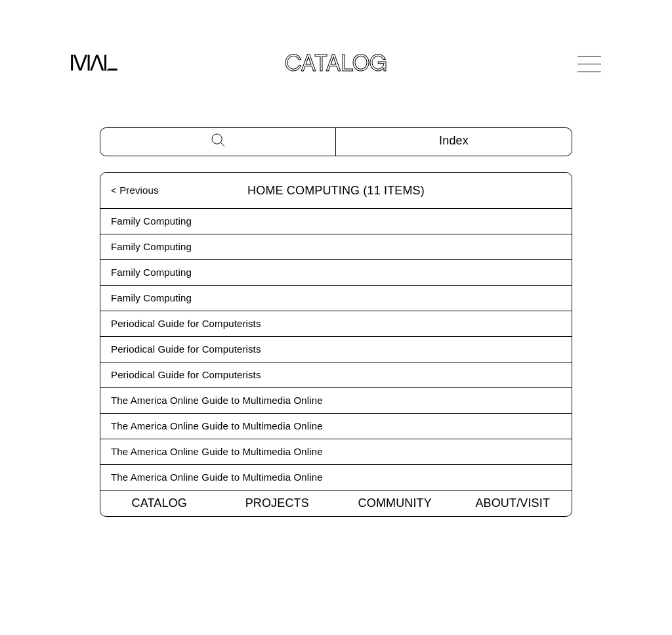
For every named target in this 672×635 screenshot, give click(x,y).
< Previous (135, 190)
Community (395, 503)
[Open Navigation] (589, 64)
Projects (277, 503)
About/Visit (513, 503)
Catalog (159, 503)
